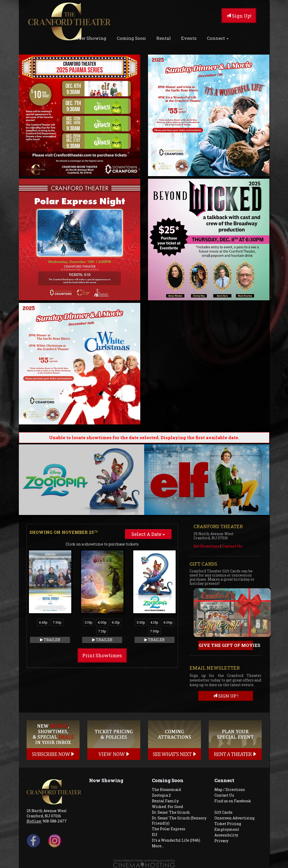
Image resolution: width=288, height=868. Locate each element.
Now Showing (91, 38)
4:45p (43, 622)
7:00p (155, 631)
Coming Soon (131, 38)
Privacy (221, 841)
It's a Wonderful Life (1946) (176, 840)
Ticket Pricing (228, 824)
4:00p (102, 622)
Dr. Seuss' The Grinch (171, 812)
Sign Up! (239, 16)
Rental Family (165, 801)
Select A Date (148, 534)
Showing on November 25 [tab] (64, 532)
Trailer (50, 640)
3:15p (89, 622)
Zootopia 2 (161, 795)
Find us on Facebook (233, 801)
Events (189, 38)
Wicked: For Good (168, 807)
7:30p (57, 622)
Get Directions (207, 546)
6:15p (116, 622)
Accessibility (226, 835)
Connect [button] (218, 38)
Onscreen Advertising (234, 818)
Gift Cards (223, 812)
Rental (164, 38)
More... (158, 846)
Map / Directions (230, 790)
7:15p (102, 631)
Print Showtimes (102, 655)
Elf (155, 835)
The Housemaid (166, 790)
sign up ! (226, 696)
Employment (227, 829)
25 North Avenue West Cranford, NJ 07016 (47, 813)
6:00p (168, 622)
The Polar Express (169, 829)
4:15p (154, 622)
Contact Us (232, 546)
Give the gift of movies (226, 645)
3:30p (141, 622)
